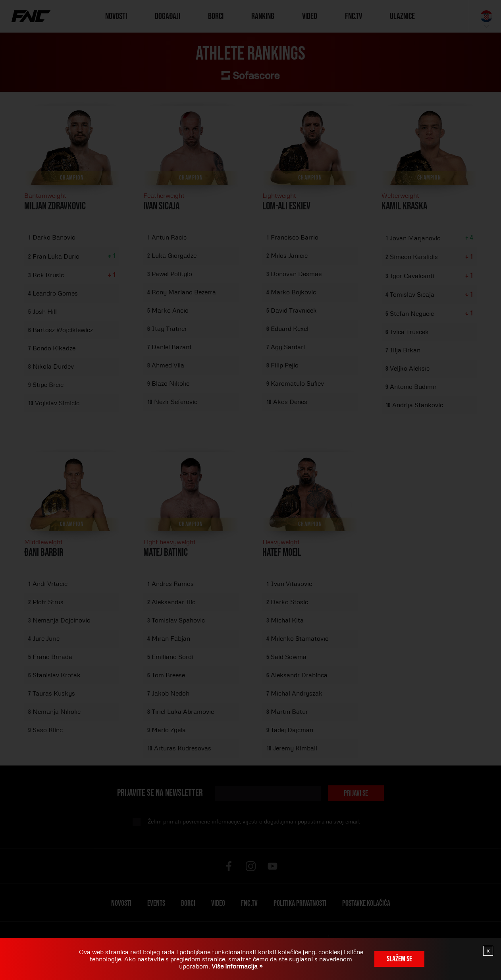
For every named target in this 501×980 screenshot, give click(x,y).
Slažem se (399, 959)
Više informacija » (236, 966)
